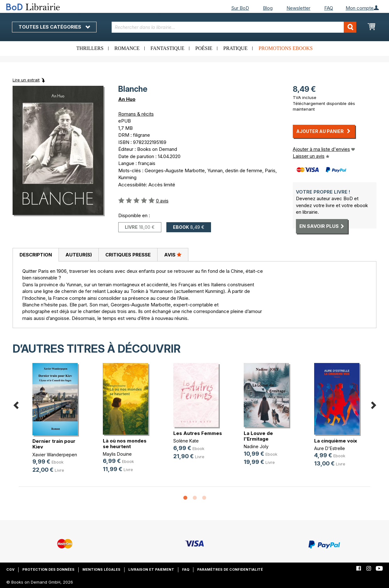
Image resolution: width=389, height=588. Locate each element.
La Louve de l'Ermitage (258, 436)
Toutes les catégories (54, 27)
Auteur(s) (79, 255)
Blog (268, 8)
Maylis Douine (117, 454)
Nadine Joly (256, 446)
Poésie (204, 48)
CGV (10, 569)
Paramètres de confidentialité (230, 569)
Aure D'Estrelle (330, 448)
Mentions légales (101, 569)
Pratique (235, 48)
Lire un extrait (26, 80)
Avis (173, 255)
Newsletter (298, 8)
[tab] (36, 255)
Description (36, 255)
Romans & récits (136, 114)
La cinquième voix (336, 441)
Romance (127, 48)
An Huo (127, 99)
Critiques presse (128, 255)
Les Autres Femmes (198, 433)
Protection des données (48, 569)
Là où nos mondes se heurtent (125, 444)
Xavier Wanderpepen (55, 455)
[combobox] (234, 27)
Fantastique (168, 48)
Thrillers (90, 48)
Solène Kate (186, 441)
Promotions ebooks (286, 48)
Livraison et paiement (151, 569)
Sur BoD (240, 8)
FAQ (329, 8)
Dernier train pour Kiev (54, 444)
